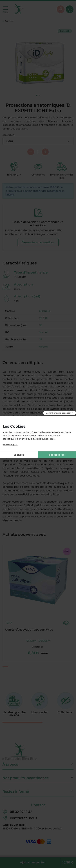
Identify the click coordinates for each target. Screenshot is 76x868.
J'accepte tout (57, 455)
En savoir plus (10, 445)
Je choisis (19, 455)
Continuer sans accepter (58, 413)
